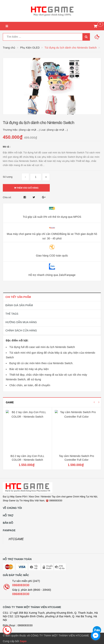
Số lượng (8, 177)
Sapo (23, 641)
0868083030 (21, 585)
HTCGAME (16, 539)
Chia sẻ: (7, 197)
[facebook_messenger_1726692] (96, 636)
